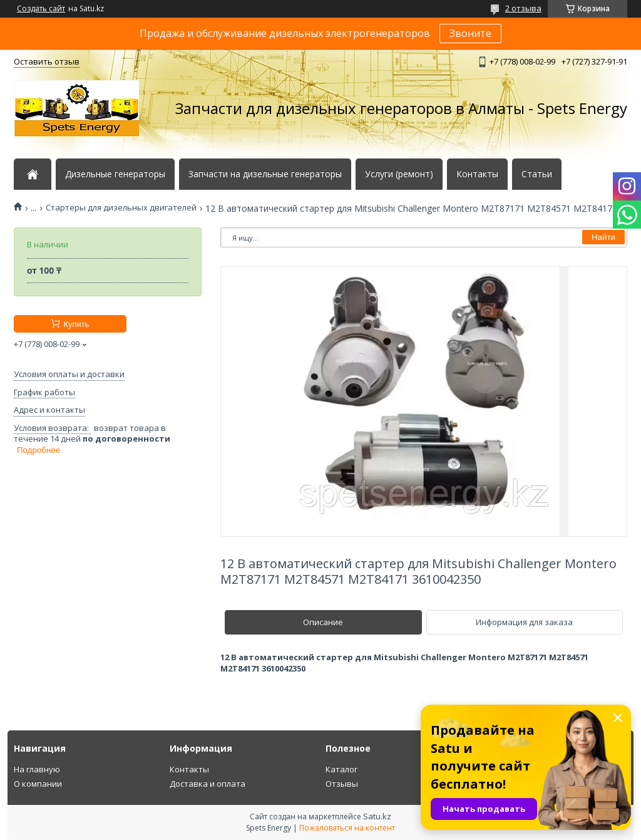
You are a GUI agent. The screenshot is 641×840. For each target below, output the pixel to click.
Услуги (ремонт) (399, 174)
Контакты (477, 174)
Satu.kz (377, 816)
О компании (38, 784)
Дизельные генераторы (115, 174)
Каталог (341, 769)
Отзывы (342, 784)
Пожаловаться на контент (347, 828)
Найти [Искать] (603, 237)
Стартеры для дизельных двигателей (121, 208)
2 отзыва (523, 8)
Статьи (537, 174)
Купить (76, 324)
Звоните (470, 33)
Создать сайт (41, 9)
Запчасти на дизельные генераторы (265, 174)
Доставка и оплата (208, 784)
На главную (37, 769)
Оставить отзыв (47, 61)
